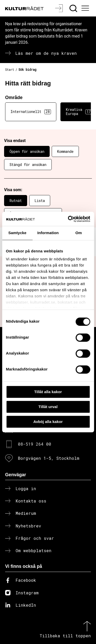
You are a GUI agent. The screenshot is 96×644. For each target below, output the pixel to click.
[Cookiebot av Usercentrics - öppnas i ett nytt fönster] (68, 219)
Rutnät (16, 201)
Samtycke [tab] (17, 233)
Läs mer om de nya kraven (46, 53)
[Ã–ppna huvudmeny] (86, 8)
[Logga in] (60, 8)
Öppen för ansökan (27, 151)
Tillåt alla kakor (48, 392)
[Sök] (74, 8)
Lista (40, 201)
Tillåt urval (48, 407)
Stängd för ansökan (28, 165)
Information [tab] (48, 233)
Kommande (65, 151)
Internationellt (31, 112)
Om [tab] (79, 233)
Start (10, 69)
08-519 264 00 (35, 444)
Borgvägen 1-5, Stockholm (49, 458)
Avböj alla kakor (48, 422)
